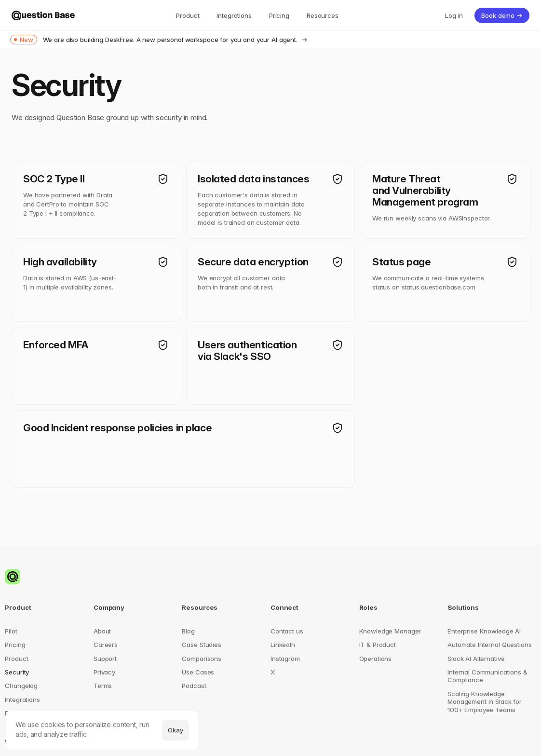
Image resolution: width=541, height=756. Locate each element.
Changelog (21, 686)
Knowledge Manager (390, 631)
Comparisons (202, 659)
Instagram (285, 659)
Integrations (22, 700)
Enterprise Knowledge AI (484, 631)
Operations (376, 659)
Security (17, 672)
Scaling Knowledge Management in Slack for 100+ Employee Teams (486, 702)
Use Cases (198, 672)
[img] (43, 15)
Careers (106, 645)
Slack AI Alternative (476, 659)
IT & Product (378, 645)
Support (105, 659)
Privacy (104, 672)
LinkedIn (283, 645)
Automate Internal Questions (489, 645)
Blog (188, 631)
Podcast (194, 686)
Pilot (11, 631)
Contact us (287, 631)
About (102, 631)
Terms (103, 686)
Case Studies (201, 645)
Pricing (15, 645)
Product (16, 659)
